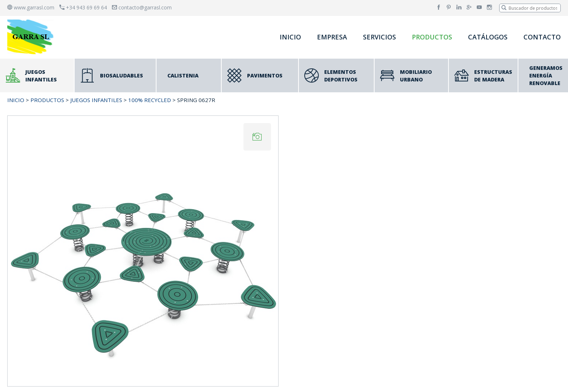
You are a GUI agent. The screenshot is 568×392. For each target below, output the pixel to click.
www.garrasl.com (31, 7)
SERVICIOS (379, 37)
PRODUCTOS (432, 37)
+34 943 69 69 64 (83, 7)
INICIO (290, 37)
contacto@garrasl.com (142, 7)
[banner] (32, 37)
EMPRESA (332, 37)
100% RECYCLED (150, 100)
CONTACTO (542, 37)
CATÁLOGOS (488, 37)
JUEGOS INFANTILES (96, 100)
